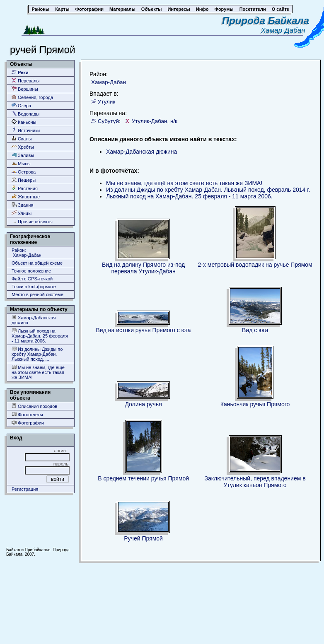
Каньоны (24, 122)
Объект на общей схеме (37, 263)
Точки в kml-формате (34, 287)
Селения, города (32, 97)
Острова (24, 172)
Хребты (23, 147)
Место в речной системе (37, 294)
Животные (26, 197)
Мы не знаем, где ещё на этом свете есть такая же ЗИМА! (38, 372)
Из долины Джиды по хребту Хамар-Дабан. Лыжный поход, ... (37, 354)
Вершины (25, 89)
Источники (26, 130)
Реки (20, 72)
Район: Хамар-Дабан (27, 253)
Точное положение (31, 271)
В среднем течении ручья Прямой (143, 478)
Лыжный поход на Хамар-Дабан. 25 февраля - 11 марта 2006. (40, 336)
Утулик (107, 102)
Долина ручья (143, 404)
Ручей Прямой (143, 538)
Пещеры (24, 180)
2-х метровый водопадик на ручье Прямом (255, 265)
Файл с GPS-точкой (32, 279)
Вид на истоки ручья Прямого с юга (144, 330)
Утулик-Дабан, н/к (155, 121)
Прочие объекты (32, 221)
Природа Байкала (266, 21)
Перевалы (25, 81)
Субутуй (108, 121)
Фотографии (28, 423)
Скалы (22, 139)
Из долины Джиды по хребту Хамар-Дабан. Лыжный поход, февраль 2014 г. (208, 190)
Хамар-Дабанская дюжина (34, 320)
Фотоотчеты (27, 414)
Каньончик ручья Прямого (255, 404)
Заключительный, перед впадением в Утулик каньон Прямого (255, 482)
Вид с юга (255, 330)
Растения (25, 188)
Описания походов (34, 406)
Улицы (22, 213)
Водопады (25, 114)
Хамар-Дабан (285, 30)
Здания (22, 205)
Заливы (23, 155)
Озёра (21, 105)
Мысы (21, 163)
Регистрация (25, 489)
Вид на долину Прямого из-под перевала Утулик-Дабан (143, 268)
